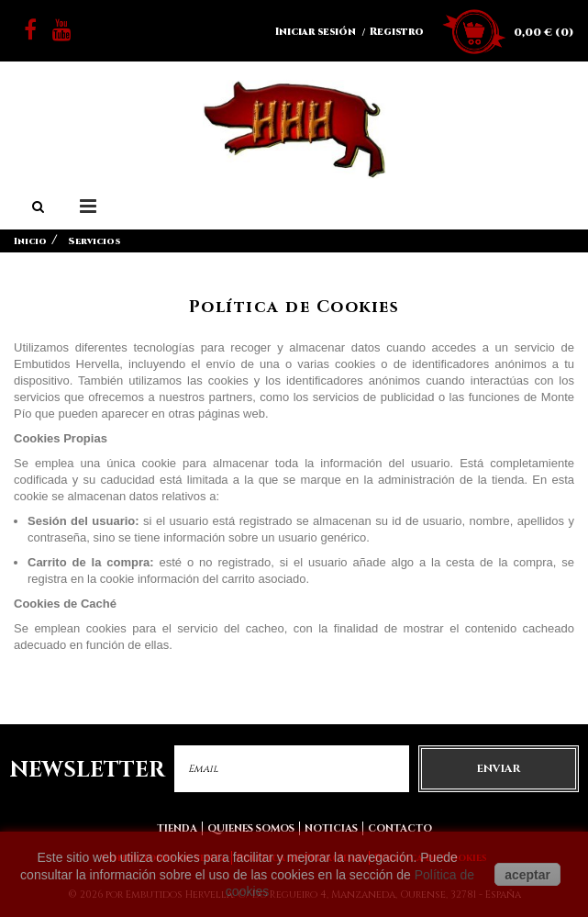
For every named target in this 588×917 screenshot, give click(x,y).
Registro (397, 32)
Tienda (177, 828)
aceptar (527, 875)
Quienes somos (251, 828)
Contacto (400, 828)
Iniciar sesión (316, 32)
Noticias (331, 828)
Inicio (30, 241)
